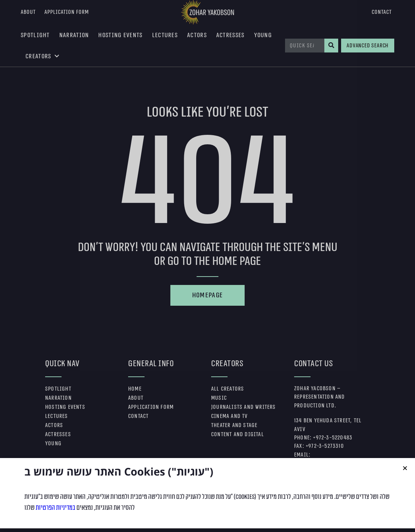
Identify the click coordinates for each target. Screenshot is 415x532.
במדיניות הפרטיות (56, 523)
